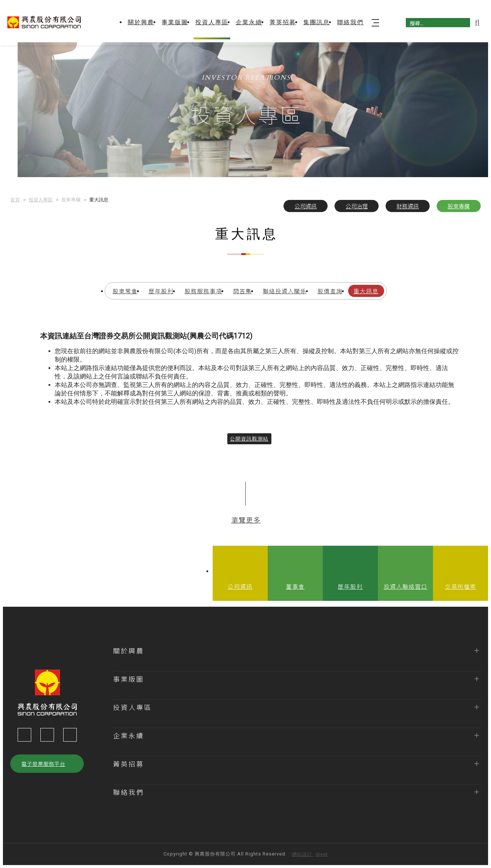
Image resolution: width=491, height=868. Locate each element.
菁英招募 (283, 22)
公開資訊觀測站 (249, 444)
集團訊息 (317, 22)
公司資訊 (306, 206)
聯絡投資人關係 (285, 291)
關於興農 (141, 22)
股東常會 (125, 291)
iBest (322, 854)
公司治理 (357, 206)
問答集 (243, 291)
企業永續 (249, 22)
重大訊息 (366, 291)
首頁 (15, 200)
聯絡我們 (350, 22)
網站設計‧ (303, 854)
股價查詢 (330, 291)
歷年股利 (161, 291)
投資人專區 (212, 22)
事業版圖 (175, 22)
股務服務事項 (203, 291)
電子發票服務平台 (43, 764)
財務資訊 (408, 206)
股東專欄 (459, 206)
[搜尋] (438, 23)
